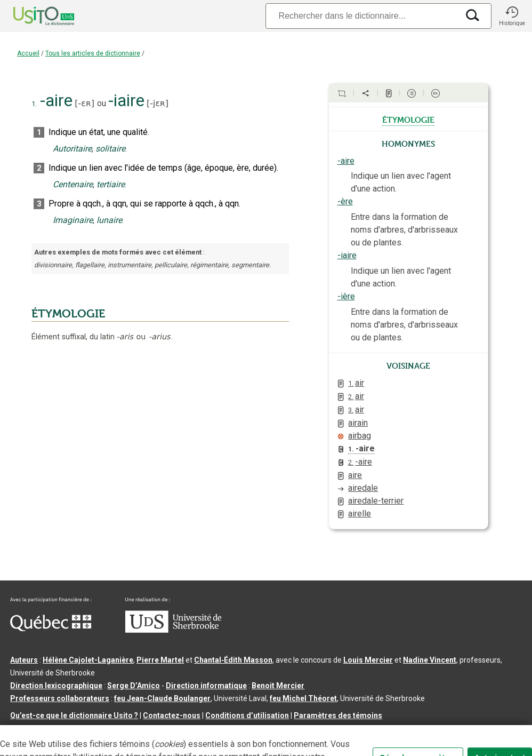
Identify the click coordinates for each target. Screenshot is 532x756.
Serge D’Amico (134, 686)
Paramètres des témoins (338, 715)
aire (355, 475)
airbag (360, 436)
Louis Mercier (368, 660)
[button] (512, 16)
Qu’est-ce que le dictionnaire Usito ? (74, 715)
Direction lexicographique (56, 686)
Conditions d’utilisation (247, 715)
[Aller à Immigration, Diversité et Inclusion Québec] (51, 628)
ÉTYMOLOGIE (68, 314)
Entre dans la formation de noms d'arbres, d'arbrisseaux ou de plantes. (404, 230)
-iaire (347, 255)
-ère (345, 201)
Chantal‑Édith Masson (233, 660)
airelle (360, 514)
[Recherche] (362, 16)
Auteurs (24, 660)
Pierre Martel (160, 660)
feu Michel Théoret (303, 698)
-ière (346, 296)
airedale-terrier (376, 501)
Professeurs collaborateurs (60, 698)
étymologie (408, 119)
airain (358, 423)
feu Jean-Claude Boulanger (162, 698)
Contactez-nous (172, 715)
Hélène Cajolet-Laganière (88, 660)
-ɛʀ (85, 103)
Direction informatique (206, 686)
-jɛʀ (158, 103)
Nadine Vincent (430, 660)
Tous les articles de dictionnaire (93, 53)
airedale (363, 488)
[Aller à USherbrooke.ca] (173, 630)
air (356, 383)
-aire (346, 161)
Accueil (28, 53)
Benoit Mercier (278, 686)
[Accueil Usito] (32, 16)
